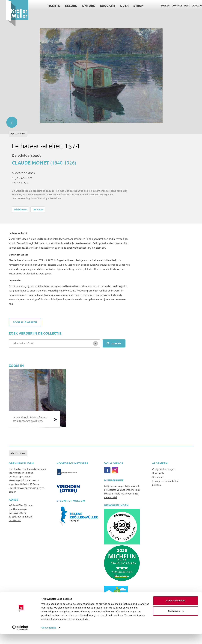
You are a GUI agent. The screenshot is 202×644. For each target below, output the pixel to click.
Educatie (101, 6)
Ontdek (82, 6)
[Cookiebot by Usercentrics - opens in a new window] (20, 638)
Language (192, 6)
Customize (176, 621)
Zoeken (159, 6)
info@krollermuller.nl (20, 516)
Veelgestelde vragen (164, 469)
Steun (132, 6)
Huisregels (158, 473)
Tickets (47, 6)
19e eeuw (38, 209)
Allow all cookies (176, 611)
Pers (181, 6)
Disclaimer (158, 477)
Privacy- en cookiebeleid (166, 481)
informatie (10, 121)
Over (118, 6)
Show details (49, 638)
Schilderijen (20, 209)
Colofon (156, 485)
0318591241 (15, 520)
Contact (171, 6)
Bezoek (65, 6)
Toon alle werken (25, 322)
